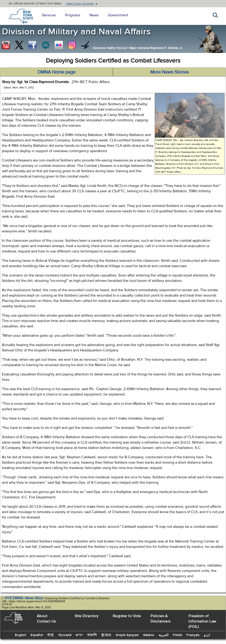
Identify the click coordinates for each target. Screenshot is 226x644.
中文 (51, 635)
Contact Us (46, 621)
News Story (34, 598)
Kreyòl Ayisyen (127, 635)
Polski (177, 635)
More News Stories (169, 72)
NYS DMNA (14, 598)
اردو (207, 635)
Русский (65, 635)
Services (49, 15)
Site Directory (87, 616)
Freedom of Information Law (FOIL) (202, 621)
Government (118, 15)
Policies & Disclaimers (161, 619)
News (94, 15)
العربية (164, 635)
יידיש (79, 635)
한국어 (106, 635)
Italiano (149, 635)
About (42, 616)
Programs (73, 15)
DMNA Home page (56, 72)
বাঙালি (92, 635)
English (21, 635)
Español (37, 635)
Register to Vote (127, 616)
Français (193, 635)
